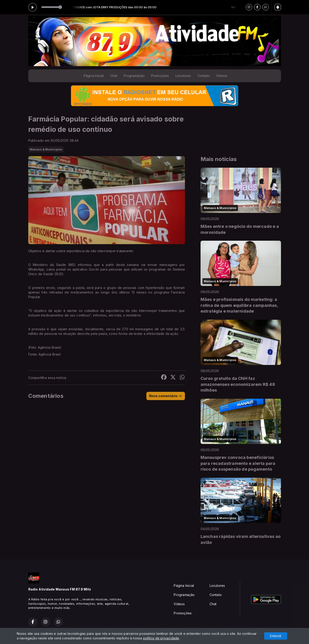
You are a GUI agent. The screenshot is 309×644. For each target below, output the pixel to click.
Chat (114, 76)
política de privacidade (161, 638)
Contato (204, 76)
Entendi (276, 636)
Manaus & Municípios (46, 149)
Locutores (183, 76)
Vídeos (222, 76)
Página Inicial (94, 76)
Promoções (160, 76)
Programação (134, 76)
